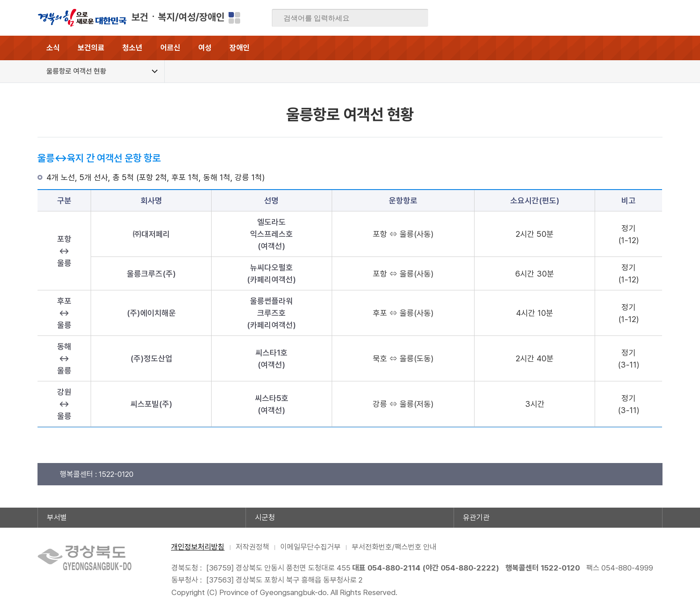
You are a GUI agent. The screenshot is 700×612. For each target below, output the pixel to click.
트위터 (603, 18)
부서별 (57, 517)
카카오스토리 (621, 18)
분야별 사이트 (234, 18)
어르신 (170, 48)
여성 (205, 48)
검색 (415, 18)
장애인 (240, 48)
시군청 (265, 517)
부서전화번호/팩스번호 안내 (394, 547)
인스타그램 (638, 18)
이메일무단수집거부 (310, 547)
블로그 (586, 18)
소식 (53, 48)
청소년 (132, 48)
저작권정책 (252, 547)
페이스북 (568, 18)
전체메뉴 (650, 48)
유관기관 (476, 517)
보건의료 (91, 48)
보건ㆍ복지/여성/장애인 (178, 17)
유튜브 (655, 18)
